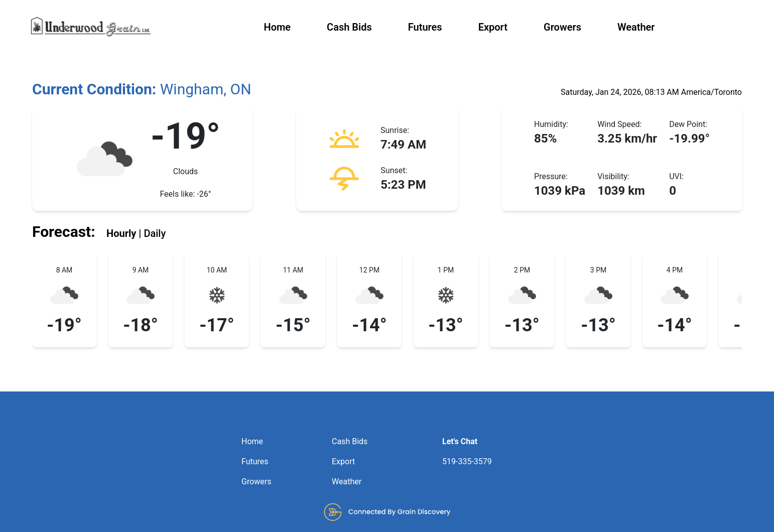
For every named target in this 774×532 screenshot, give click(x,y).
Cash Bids (349, 27)
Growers (562, 27)
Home (277, 27)
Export (493, 27)
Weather (636, 27)
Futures (425, 27)
